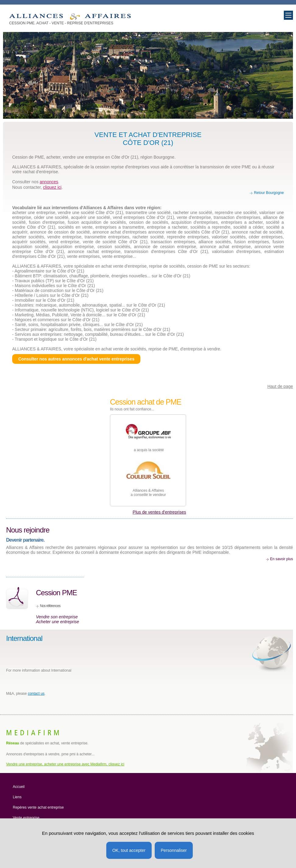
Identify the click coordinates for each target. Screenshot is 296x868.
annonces (49, 182)
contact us (36, 694)
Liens (17, 797)
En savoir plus (282, 559)
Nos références (50, 606)
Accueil (19, 787)
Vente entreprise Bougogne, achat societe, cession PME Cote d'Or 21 (70, 17)
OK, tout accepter (129, 850)
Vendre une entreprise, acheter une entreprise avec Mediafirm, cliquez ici (65, 764)
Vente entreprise (26, 818)
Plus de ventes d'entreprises (159, 512)
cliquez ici (52, 187)
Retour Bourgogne (269, 193)
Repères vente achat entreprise (38, 807)
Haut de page (280, 386)
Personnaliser (174, 850)
